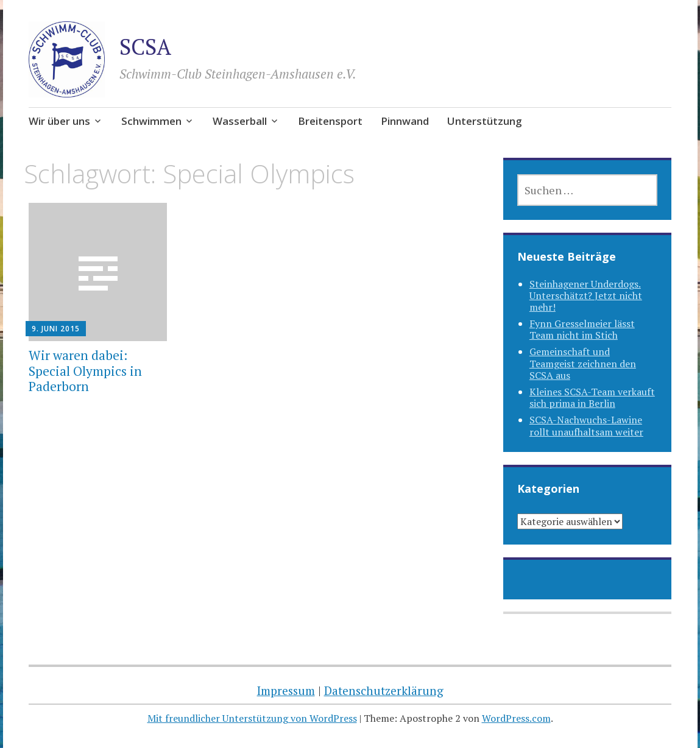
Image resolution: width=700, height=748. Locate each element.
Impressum (286, 690)
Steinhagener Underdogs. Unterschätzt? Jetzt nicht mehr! (586, 295)
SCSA (145, 47)
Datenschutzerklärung (384, 690)
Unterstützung (485, 121)
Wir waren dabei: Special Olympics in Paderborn (85, 370)
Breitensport (330, 121)
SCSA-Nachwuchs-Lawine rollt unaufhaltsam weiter (586, 425)
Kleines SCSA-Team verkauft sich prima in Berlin (592, 397)
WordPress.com (516, 718)
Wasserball (240, 121)
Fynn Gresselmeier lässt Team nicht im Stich (582, 329)
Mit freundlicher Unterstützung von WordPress (252, 718)
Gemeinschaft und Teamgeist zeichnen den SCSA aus (583, 363)
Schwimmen (151, 121)
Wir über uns (59, 121)
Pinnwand (405, 121)
